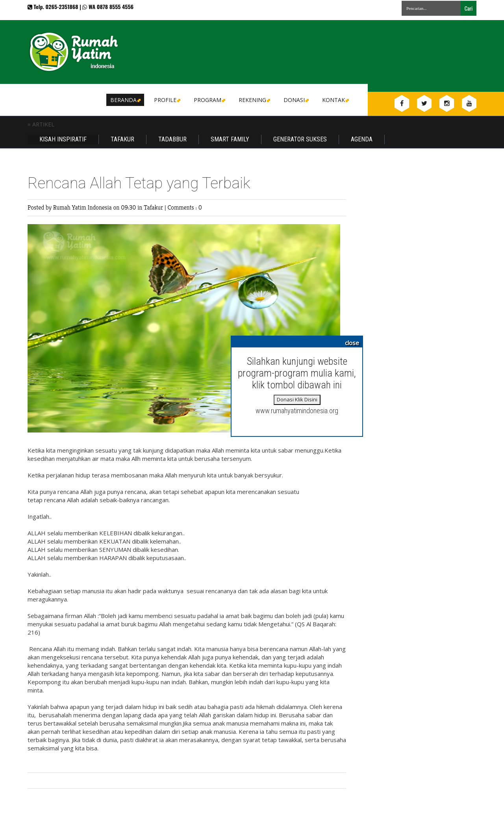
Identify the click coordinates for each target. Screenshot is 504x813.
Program (209, 100)
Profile (167, 100)
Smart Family (230, 139)
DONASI (296, 100)
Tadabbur (172, 139)
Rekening (254, 100)
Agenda (362, 139)
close (352, 343)
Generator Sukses (300, 139)
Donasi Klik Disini (297, 399)
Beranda (125, 100)
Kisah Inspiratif (63, 139)
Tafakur (122, 139)
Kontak (335, 100)
